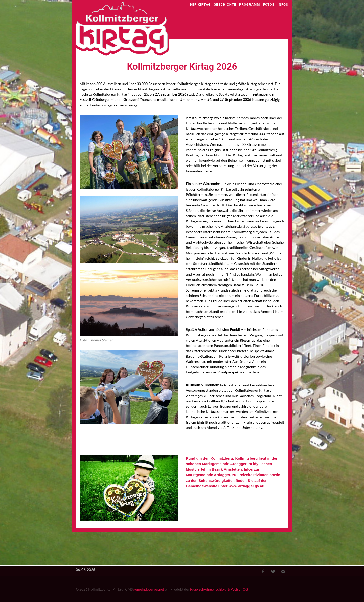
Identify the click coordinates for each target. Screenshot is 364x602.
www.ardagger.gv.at (246, 486)
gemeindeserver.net (149, 589)
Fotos (269, 4)
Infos (283, 4)
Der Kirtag (200, 4)
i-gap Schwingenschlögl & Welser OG (219, 589)
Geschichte (225, 4)
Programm (249, 4)
